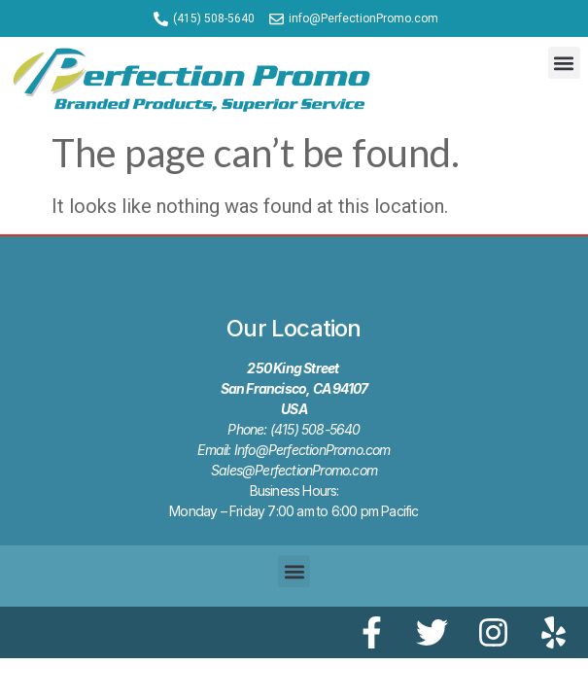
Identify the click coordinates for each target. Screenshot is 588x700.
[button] (564, 63)
